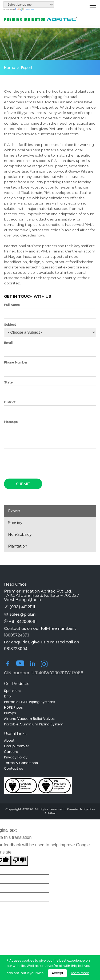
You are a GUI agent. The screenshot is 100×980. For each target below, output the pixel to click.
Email (8, 343)
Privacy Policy (16, 757)
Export (14, 511)
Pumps (10, 713)
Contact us (13, 769)
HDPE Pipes (13, 708)
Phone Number (16, 362)
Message (11, 422)
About (9, 741)
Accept (57, 973)
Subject (10, 324)
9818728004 (16, 649)
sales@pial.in (22, 614)
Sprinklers (12, 691)
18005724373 (17, 635)
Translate (25, 9)
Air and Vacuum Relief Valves (29, 719)
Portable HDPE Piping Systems (30, 702)
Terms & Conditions (21, 763)
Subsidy (15, 523)
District (10, 402)
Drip (7, 696)
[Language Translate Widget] (29, 5)
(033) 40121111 (22, 607)
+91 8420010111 (23, 621)
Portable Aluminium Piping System (34, 724)
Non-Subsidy (20, 534)
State (8, 382)
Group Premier (17, 746)
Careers (11, 752)
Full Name (12, 305)
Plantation (18, 546)
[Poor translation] (19, 861)
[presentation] (35, 459)
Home (10, 68)
